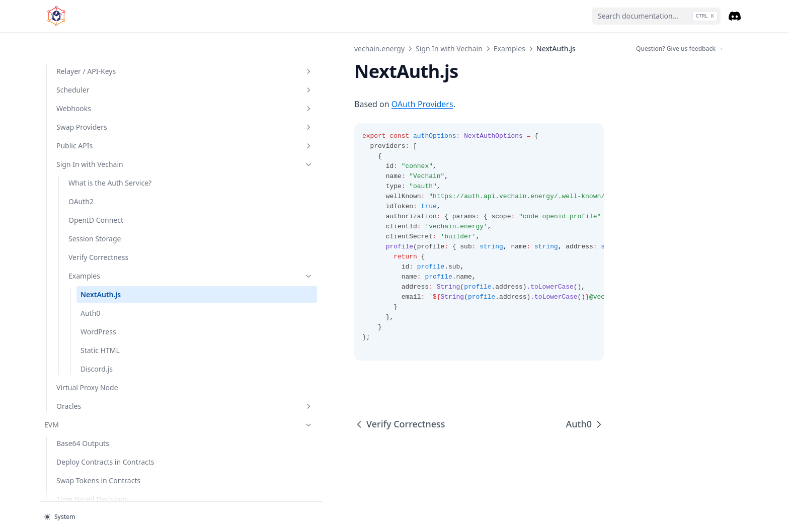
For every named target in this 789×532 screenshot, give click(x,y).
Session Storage (95, 196)
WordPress (98, 289)
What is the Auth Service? (96, 135)
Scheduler (100, 36)
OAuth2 (81, 159)
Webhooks (100, 55)
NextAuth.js (101, 252)
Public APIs (100, 92)
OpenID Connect (96, 177)
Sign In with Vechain (100, 111)
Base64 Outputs (83, 401)
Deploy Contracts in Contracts (89, 424)
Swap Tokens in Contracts (98, 448)
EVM (94, 382)
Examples (106, 233)
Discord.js (113, 326)
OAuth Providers (253, 104)
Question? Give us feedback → (680, 49)
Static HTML (113, 307)
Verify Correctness (98, 214)
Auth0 (90, 270)
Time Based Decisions (92, 467)
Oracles (100, 363)
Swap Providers (100, 74)
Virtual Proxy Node (87, 345)
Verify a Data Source (90, 485)
